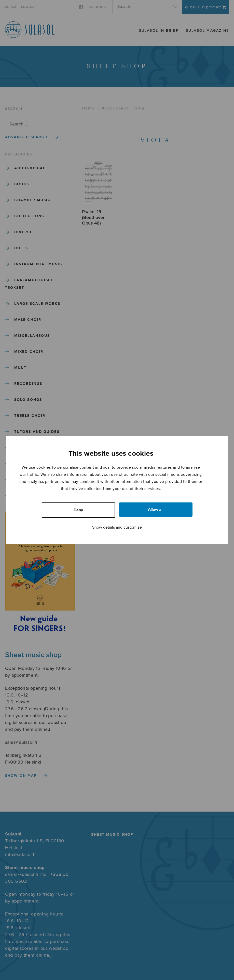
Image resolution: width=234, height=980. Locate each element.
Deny (78, 510)
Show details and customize (117, 527)
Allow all (156, 510)
